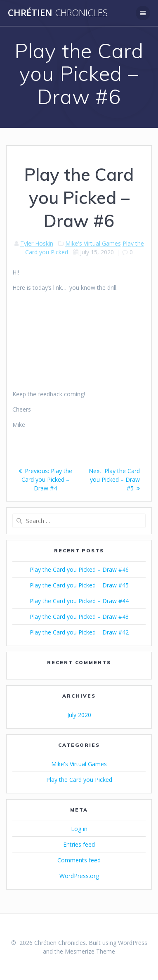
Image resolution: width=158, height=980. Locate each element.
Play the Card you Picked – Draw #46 (79, 569)
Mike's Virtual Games (93, 243)
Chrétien (58, 13)
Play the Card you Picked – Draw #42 (79, 632)
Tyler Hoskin (37, 243)
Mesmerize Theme (90, 951)
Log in (79, 829)
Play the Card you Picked (79, 780)
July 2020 (79, 715)
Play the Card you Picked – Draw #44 (79, 601)
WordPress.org (79, 876)
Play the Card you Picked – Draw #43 (79, 617)
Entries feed (79, 844)
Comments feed (79, 860)
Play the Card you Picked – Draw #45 (79, 585)
